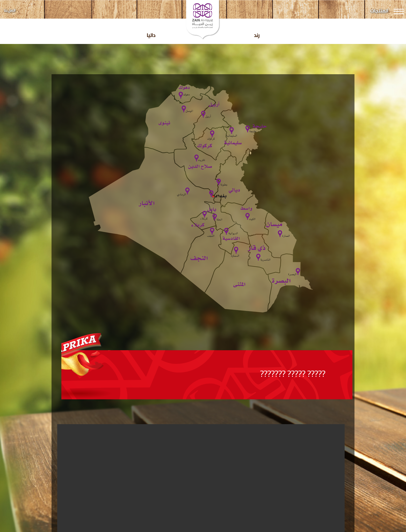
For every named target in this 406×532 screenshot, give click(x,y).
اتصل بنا (10, 10)
